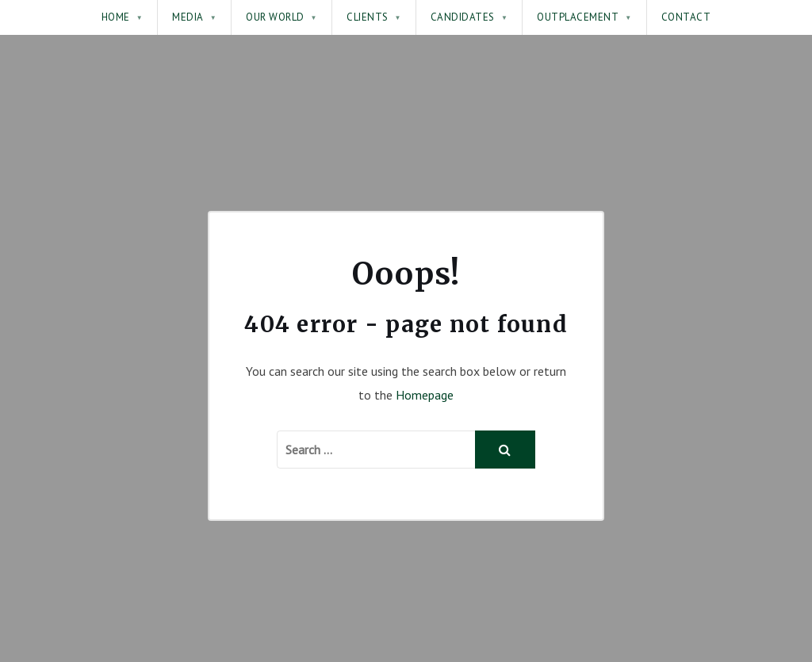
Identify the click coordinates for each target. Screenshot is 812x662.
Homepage (425, 395)
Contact (686, 17)
